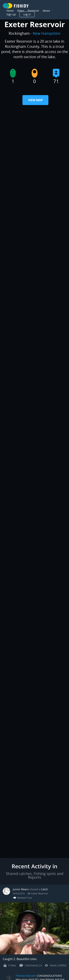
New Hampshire (47, 33)
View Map (35, 100)
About (46, 11)
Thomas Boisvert (26, 976)
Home (10, 11)
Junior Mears (21, 889)
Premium (33, 11)
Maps (21, 11)
